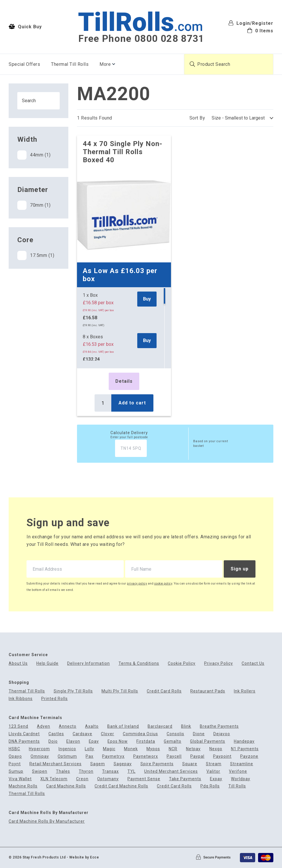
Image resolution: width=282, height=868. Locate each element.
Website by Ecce (84, 857)
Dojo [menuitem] (53, 741)
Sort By (197, 118)
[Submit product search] (192, 64)
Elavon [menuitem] (73, 741)
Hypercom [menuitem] (39, 749)
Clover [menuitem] (108, 734)
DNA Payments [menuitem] (24, 741)
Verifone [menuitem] (238, 771)
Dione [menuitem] (199, 734)
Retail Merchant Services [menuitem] (56, 764)
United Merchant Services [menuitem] (171, 771)
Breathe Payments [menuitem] (219, 726)
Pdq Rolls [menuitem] (210, 786)
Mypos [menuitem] (153, 749)
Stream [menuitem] (214, 764)
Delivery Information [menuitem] (89, 663)
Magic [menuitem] (109, 749)
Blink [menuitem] (186, 726)
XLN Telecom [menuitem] (54, 779)
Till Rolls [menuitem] (237, 786)
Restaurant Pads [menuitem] (208, 691)
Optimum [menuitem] (67, 756)
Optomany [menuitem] (108, 779)
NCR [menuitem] (173, 749)
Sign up (240, 569)
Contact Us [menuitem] (253, 663)
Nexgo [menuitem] (216, 749)
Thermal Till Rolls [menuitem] (70, 64)
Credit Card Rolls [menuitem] (164, 691)
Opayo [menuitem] (15, 756)
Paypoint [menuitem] (222, 756)
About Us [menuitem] (18, 663)
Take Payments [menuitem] (185, 779)
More (105, 64)
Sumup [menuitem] (16, 771)
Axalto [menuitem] (92, 726)
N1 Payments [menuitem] (245, 749)
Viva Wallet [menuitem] (20, 779)
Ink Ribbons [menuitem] (21, 699)
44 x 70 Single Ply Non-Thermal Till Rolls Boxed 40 (123, 152)
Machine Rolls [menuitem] (23, 786)
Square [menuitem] (190, 764)
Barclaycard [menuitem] (160, 726)
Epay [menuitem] (94, 741)
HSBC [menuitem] (14, 749)
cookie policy (163, 584)
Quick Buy (25, 27)
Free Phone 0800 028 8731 (141, 39)
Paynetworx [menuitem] (146, 756)
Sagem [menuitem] (98, 764)
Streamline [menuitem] (242, 764)
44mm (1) (34, 155)
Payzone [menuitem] (249, 756)
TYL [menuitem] (131, 771)
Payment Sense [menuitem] (144, 779)
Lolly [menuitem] (90, 749)
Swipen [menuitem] (40, 771)
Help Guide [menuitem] (47, 663)
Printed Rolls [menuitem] (54, 699)
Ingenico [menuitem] (67, 749)
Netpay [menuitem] (193, 749)
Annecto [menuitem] (68, 726)
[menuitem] (251, 30)
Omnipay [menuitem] (40, 756)
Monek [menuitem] (131, 749)
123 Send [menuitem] (18, 726)
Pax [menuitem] (90, 756)
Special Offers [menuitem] (24, 64)
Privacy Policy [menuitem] (219, 663)
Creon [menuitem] (82, 779)
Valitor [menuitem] (213, 771)
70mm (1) (34, 205)
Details (124, 381)
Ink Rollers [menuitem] (245, 691)
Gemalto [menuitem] (173, 741)
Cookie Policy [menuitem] (182, 663)
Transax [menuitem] (110, 771)
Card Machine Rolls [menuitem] (66, 786)
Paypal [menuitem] (197, 756)
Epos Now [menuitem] (118, 741)
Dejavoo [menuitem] (222, 734)
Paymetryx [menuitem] (113, 756)
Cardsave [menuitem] (82, 734)
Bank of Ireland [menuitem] (123, 726)
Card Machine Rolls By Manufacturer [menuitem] (47, 821)
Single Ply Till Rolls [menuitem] (73, 691)
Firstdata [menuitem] (146, 741)
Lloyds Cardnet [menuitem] (24, 734)
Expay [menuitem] (216, 779)
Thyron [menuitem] (86, 771)
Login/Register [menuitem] (251, 23)
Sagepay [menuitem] (123, 764)
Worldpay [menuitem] (241, 779)
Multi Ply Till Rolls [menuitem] (120, 691)
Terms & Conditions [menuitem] (139, 663)
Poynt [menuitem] (15, 764)
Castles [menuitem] (56, 734)
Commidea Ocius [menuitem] (140, 734)
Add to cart (132, 403)
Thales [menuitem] (63, 771)
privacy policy (137, 584)
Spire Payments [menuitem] (157, 764)
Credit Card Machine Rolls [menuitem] (121, 786)
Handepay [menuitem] (244, 741)
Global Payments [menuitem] (208, 741)
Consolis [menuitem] (175, 734)
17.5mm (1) (36, 255)
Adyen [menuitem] (44, 726)
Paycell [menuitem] (174, 756)
